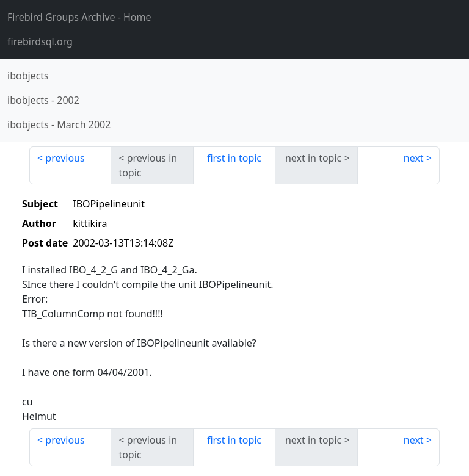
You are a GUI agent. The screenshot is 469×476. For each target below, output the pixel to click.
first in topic (234, 158)
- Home (79, 17)
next (414, 158)
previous (65, 158)
